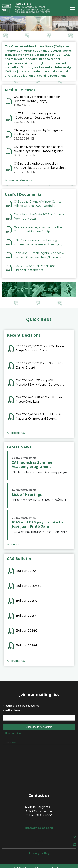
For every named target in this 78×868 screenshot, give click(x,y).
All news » (14, 544)
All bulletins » (16, 661)
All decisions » (16, 433)
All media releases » (18, 180)
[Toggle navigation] (72, 8)
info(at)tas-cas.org (39, 828)
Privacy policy (39, 853)
